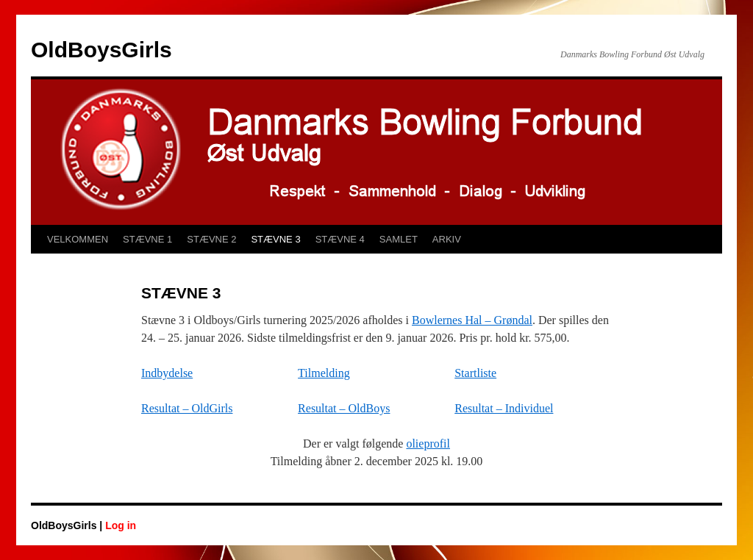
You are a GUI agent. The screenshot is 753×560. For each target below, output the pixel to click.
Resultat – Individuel (504, 408)
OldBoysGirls (101, 50)
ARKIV (447, 239)
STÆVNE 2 (211, 239)
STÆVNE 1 (147, 239)
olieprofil (428, 444)
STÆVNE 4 (340, 239)
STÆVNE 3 (275, 239)
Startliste (475, 373)
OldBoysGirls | (68, 525)
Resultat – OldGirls (187, 408)
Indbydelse (167, 373)
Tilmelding (324, 373)
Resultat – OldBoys (344, 408)
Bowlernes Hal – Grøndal (472, 320)
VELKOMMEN (78, 239)
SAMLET (399, 239)
